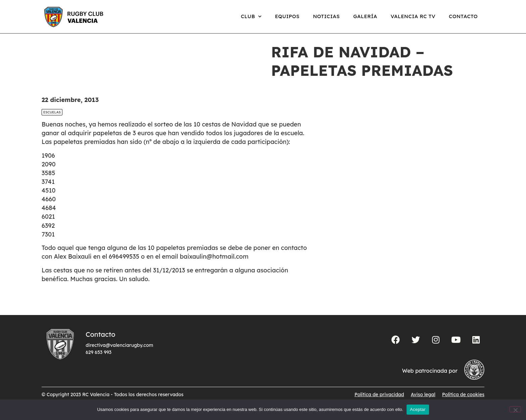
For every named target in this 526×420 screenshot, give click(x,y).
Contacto (463, 16)
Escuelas (52, 119)
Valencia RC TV (413, 16)
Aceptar (418, 409)
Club (251, 17)
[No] (515, 409)
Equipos (287, 16)
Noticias (326, 16)
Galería (365, 16)
